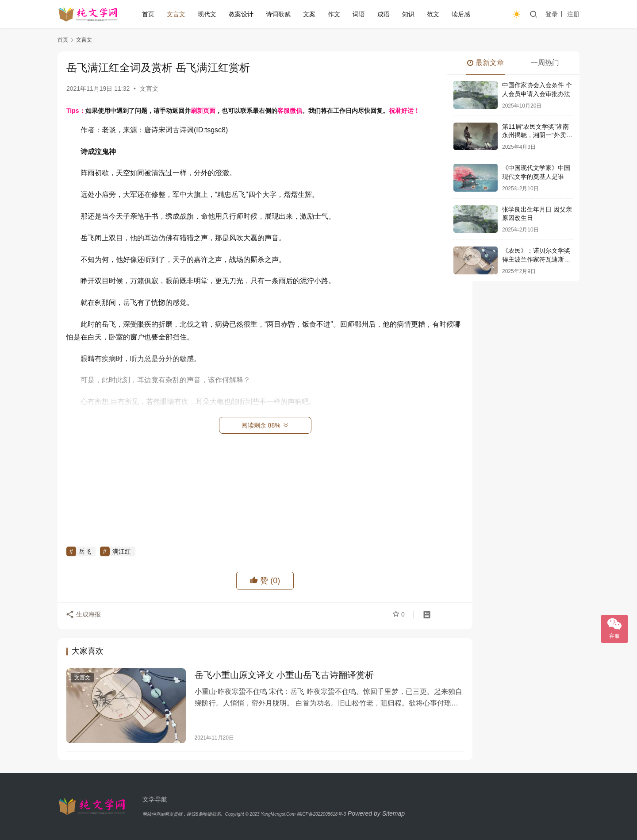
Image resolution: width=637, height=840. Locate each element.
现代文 (207, 14)
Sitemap (393, 813)
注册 (573, 14)
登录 (552, 14)
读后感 (461, 14)
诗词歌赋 (278, 14)
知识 (408, 14)
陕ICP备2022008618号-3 (321, 814)
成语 (384, 14)
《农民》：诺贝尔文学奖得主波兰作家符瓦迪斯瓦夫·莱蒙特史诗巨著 (536, 259)
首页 (148, 14)
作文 (334, 14)
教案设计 (241, 14)
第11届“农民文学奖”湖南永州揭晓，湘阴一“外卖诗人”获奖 (537, 135)
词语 (359, 14)
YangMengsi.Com (278, 814)
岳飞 (85, 551)
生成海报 (84, 616)
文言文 (176, 14)
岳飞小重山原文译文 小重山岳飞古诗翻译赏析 (274, 676)
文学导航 (155, 799)
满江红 (122, 551)
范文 (433, 14)
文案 (309, 14)
